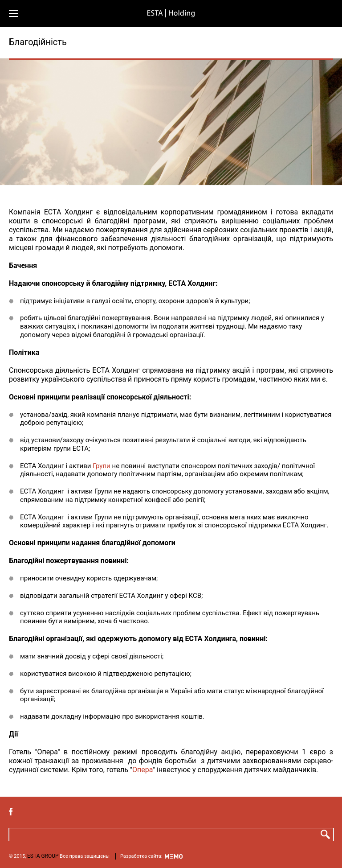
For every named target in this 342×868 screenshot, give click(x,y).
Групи (102, 466)
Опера (142, 770)
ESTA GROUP (43, 856)
